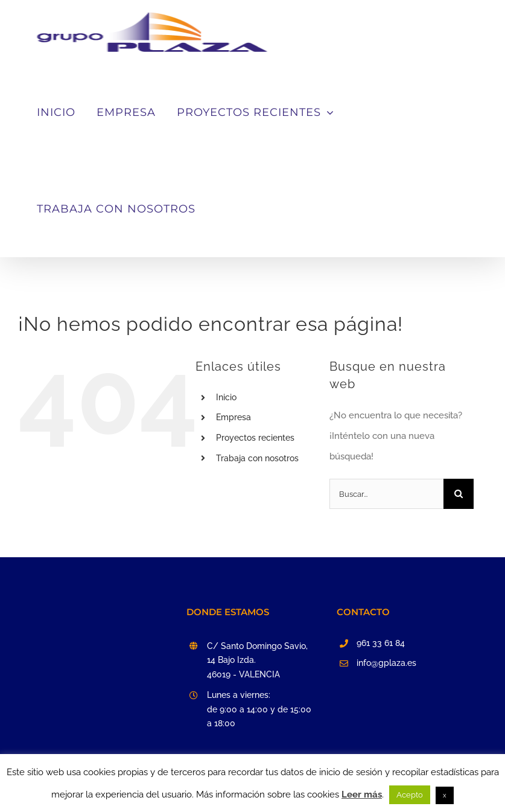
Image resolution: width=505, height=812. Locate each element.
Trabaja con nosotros (257, 458)
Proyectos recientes (255, 438)
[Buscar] (459, 494)
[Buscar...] (386, 494)
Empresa (233, 417)
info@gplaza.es (386, 663)
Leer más (362, 794)
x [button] (445, 795)
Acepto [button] (410, 795)
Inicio (226, 397)
